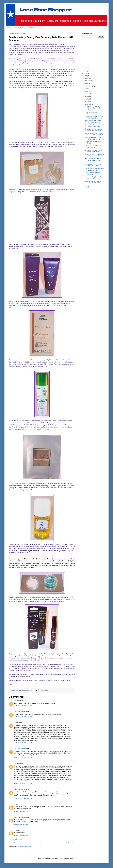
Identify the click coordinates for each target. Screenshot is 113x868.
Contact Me (31, 27)
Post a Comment (17, 839)
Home (9, 27)
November (89, 81)
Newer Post (13, 843)
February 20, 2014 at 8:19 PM (23, 784)
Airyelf (60, 858)
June (87, 94)
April (87, 99)
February (88, 104)
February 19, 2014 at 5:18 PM (23, 743)
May (87, 96)
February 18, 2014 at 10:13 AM (23, 706)
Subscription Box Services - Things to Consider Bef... (93, 126)
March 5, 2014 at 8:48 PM (22, 835)
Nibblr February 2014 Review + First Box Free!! (94, 147)
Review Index (19, 27)
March (87, 102)
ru (15, 804)
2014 (85, 76)
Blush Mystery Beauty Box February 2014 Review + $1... (93, 160)
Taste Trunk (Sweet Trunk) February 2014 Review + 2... (94, 138)
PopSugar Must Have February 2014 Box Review (94, 169)
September (89, 86)
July (87, 91)
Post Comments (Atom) (24, 846)
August (88, 89)
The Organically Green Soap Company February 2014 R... (95, 134)
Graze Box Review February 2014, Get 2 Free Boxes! (93, 130)
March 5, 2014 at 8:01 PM (22, 811)
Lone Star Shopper (20, 712)
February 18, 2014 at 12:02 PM (23, 717)
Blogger (72, 858)
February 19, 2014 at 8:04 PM (23, 758)
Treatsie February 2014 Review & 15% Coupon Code (94, 155)
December (89, 78)
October (88, 83)
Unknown (17, 701)
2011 (85, 187)
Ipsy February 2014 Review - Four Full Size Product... (94, 122)
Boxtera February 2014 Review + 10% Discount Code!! (94, 182)
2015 (85, 73)
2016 (85, 71)
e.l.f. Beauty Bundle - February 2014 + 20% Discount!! (94, 151)
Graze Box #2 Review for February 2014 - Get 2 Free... (92, 108)
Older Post (71, 843)
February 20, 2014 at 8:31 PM (23, 798)
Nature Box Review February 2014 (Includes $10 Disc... (94, 165)
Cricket (16, 723)
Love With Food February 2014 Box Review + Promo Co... (94, 117)
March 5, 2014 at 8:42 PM (22, 824)
